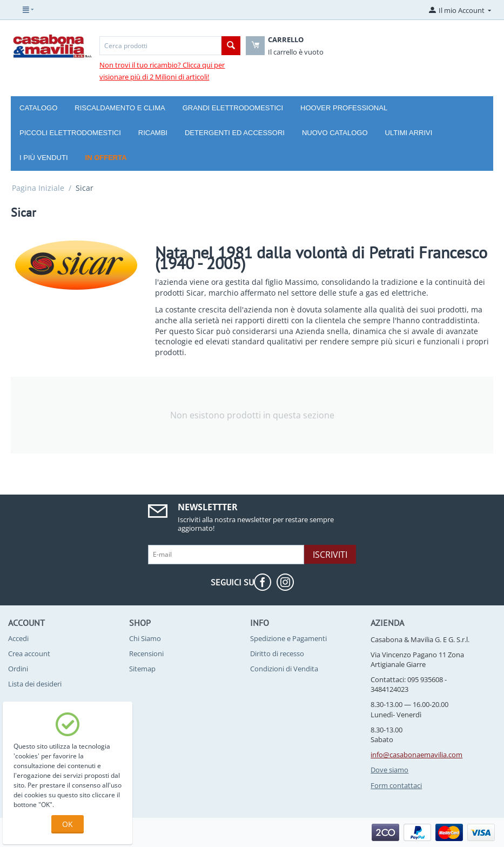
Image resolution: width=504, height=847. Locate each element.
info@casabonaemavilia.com (416, 755)
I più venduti (44, 158)
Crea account (29, 653)
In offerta (106, 158)
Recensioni (146, 653)
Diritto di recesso (277, 653)
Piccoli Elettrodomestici (70, 133)
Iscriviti (330, 555)
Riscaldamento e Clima (120, 108)
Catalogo (38, 108)
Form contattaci (396, 785)
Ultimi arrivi (409, 133)
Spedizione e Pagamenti (288, 638)
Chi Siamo (145, 638)
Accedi (18, 638)
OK (68, 824)
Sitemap (142, 669)
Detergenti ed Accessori (235, 133)
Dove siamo (389, 770)
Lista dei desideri (35, 684)
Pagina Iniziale (38, 188)
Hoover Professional (344, 108)
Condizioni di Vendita (284, 669)
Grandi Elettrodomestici (233, 108)
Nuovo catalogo (335, 133)
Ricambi (153, 133)
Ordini (18, 669)
